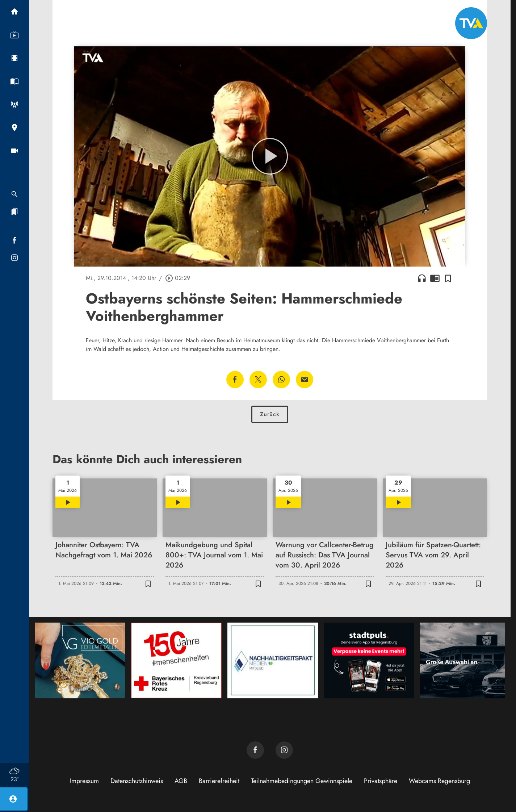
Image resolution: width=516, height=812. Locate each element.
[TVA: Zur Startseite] (471, 23)
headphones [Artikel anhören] (422, 278)
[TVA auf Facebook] (255, 750)
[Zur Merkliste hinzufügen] (448, 278)
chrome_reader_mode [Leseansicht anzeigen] (435, 278)
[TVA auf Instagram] (284, 750)
